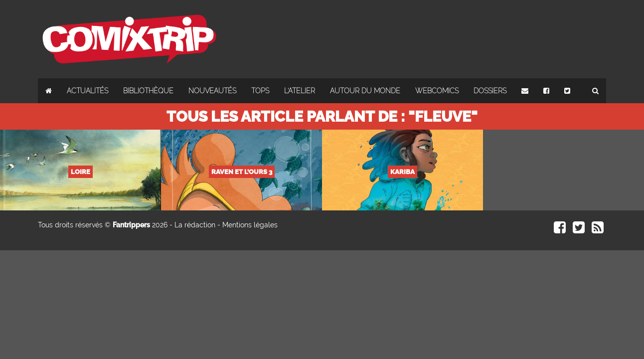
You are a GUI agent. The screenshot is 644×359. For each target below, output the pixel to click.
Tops (260, 91)
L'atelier (300, 91)
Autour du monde (365, 91)
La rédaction (195, 225)
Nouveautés (212, 91)
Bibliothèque (148, 91)
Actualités (87, 91)
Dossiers (490, 91)
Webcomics (437, 91)
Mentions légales (250, 225)
